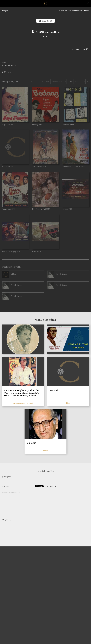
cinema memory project (23, 403)
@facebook (52, 486)
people (5, 11)
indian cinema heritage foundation (74, 11)
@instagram (6, 477)
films (68, 403)
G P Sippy (32, 443)
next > (86, 49)
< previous (75, 49)
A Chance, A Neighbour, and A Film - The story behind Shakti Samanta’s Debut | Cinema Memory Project (22, 393)
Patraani (54, 390)
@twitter (5, 486)
